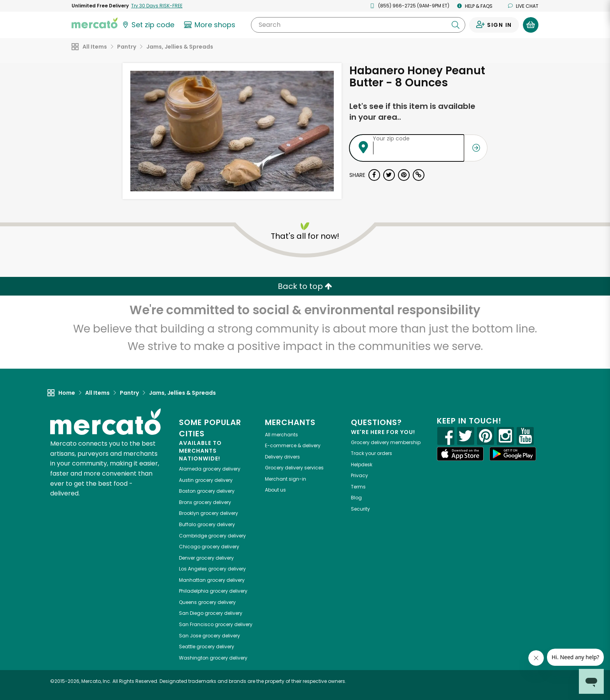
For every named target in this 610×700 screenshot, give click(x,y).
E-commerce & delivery (293, 445)
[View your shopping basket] (531, 25)
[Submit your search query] (456, 25)
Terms (358, 487)
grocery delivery (210, 469)
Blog (356, 498)
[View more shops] (211, 25)
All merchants (281, 435)
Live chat (523, 6)
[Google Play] (513, 454)
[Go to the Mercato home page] (95, 23)
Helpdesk (362, 465)
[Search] (358, 25)
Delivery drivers (282, 457)
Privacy (359, 475)
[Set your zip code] (148, 25)
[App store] (460, 454)
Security (360, 509)
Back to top (305, 286)
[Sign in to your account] (494, 25)
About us (275, 490)
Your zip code (391, 138)
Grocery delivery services (294, 468)
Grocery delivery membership (386, 442)
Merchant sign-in (286, 479)
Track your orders (372, 453)
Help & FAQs (475, 6)
